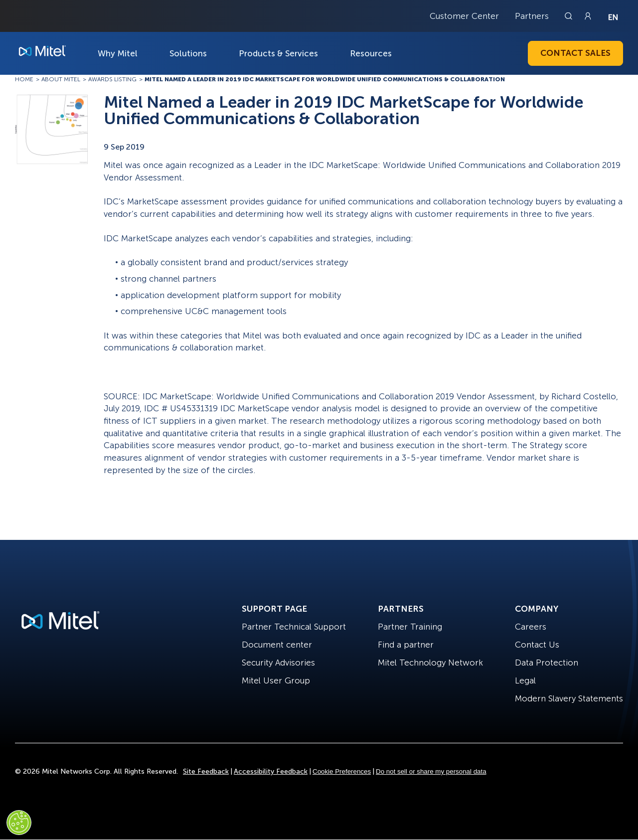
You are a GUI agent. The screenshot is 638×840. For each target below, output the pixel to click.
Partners (532, 16)
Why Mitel (118, 53)
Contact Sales (575, 53)
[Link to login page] (588, 16)
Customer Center (464, 16)
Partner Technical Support (294, 627)
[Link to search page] (570, 16)
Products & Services (278, 53)
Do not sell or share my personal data (431, 771)
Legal (525, 680)
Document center (277, 645)
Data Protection (547, 663)
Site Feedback (206, 771)
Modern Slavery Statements (569, 698)
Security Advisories (278, 663)
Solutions (188, 53)
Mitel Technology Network (430, 663)
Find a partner (406, 645)
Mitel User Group (276, 680)
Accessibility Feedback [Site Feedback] (271, 771)
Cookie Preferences (342, 771)
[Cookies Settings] (19, 823)
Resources (371, 53)
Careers (531, 627)
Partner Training (410, 627)
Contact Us (537, 645)
